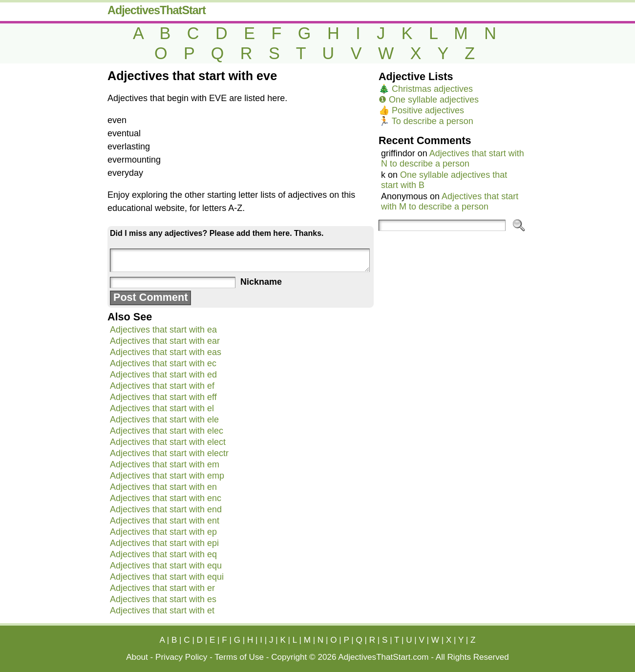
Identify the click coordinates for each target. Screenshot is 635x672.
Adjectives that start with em (165, 464)
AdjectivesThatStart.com (383, 657)
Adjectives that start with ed (163, 375)
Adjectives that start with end (166, 509)
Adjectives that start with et (162, 610)
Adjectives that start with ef (162, 386)
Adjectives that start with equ (166, 566)
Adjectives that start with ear (165, 341)
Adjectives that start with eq (163, 554)
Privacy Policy (181, 657)
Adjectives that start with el (162, 408)
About (137, 657)
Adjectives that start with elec (167, 431)
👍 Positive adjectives (421, 110)
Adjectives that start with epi (164, 543)
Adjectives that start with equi (167, 577)
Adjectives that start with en (163, 487)
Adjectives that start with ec (163, 363)
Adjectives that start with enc (166, 498)
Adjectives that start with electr (169, 453)
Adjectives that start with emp (167, 476)
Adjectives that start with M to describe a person (450, 201)
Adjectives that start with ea (163, 330)
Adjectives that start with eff (163, 397)
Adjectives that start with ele (164, 420)
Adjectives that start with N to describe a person (453, 158)
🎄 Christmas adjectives (426, 89)
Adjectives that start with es (163, 599)
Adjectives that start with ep (163, 532)
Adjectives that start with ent (165, 521)
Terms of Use (239, 657)
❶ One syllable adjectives (429, 100)
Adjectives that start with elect (168, 442)
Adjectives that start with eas (166, 352)
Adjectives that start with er (162, 588)
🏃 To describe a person (426, 121)
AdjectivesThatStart (157, 10)
